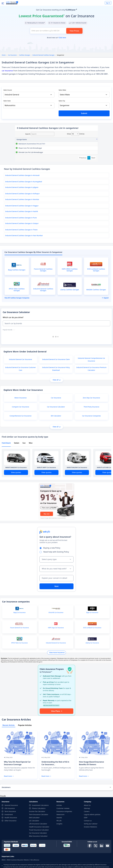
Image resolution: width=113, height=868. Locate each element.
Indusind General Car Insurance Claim (56, 381)
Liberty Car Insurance (92, 665)
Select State (7, 101)
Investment (9, 836)
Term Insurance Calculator (39, 836)
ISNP (86, 839)
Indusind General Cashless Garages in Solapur (22, 245)
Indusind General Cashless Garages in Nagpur (22, 227)
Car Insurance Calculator (56, 429)
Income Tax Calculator (37, 833)
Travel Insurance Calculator (39, 852)
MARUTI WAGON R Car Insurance (16, 489)
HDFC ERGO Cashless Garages (70, 292)
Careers (87, 833)
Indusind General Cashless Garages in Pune (21, 239)
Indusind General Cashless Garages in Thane (21, 251)
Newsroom (60, 836)
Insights (59, 846)
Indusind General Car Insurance (20, 381)
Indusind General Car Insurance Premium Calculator (91, 391)
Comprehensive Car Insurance (21, 438)
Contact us (88, 842)
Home (4, 55)
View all (57, 402)
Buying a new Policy (51, 570)
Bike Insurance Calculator (38, 858)
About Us (87, 827)
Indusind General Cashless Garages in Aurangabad (24, 203)
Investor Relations (91, 849)
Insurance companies (64, 833)
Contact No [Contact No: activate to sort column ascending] (69, 139)
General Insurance (11, 827)
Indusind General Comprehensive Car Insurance (91, 381)
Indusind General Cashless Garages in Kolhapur (22, 215)
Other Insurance (10, 842)
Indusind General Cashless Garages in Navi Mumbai (24, 257)
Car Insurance (12, 55)
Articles (59, 827)
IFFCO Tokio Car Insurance (20, 665)
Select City (62, 101)
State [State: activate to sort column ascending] (79, 139)
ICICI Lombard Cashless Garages (96, 292)
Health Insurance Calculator (39, 849)
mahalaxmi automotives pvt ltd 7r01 (21, 146)
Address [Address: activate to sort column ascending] (34, 139)
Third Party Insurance (91, 429)
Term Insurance (10, 833)
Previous (83, 180)
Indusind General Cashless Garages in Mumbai (22, 221)
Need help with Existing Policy (55, 574)
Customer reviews (63, 830)
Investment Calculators (40, 827)
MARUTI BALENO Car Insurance (77, 489)
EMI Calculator (34, 839)
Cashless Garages (25, 55)
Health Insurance (11, 839)
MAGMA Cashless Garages (96, 311)
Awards (59, 839)
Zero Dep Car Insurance (91, 420)
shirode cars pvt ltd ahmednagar (21, 172)
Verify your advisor (91, 846)
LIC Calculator (34, 842)
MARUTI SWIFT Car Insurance (47, 489)
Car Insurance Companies (91, 438)
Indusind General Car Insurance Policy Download (56, 391)
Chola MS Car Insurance (56, 634)
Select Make (62, 90)
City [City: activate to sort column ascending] (90, 139)
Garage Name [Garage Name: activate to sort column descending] (22, 139)
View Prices (74, 31)
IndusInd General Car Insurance (56, 665)
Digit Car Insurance (92, 634)
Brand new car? (56, 38)
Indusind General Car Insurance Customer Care (20, 391)
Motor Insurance (21, 420)
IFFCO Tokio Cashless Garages (17, 311)
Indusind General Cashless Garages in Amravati (22, 197)
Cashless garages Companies (20, 320)
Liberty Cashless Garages (70, 311)
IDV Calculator (56, 438)
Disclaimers (6, 809)
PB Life (59, 842)
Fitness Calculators (39, 830)
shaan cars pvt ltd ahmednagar (22, 155)
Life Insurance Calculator (38, 846)
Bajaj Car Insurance (19, 634)
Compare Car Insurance (20, 429)
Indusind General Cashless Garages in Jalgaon (22, 209)
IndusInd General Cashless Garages (43, 311)
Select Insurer (8, 90)
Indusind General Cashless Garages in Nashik (22, 233)
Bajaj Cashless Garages (17, 292)
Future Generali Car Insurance (19, 650)
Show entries (76, 134)
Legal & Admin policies (92, 836)
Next (93, 180)
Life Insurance (10, 830)
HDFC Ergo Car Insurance (56, 650)
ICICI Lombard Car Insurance (92, 650)
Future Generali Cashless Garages (43, 292)
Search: (40, 134)
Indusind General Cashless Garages (43, 55)
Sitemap (87, 830)
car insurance (7, 71)
